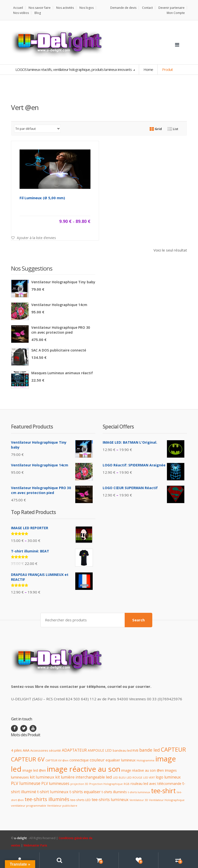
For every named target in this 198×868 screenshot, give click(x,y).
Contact (147, 8)
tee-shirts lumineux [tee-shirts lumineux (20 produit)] (110, 800)
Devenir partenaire (171, 8)
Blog (38, 13)
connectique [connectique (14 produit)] (79, 760)
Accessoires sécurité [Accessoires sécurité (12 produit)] (46, 750)
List (173, 129)
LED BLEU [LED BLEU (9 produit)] (119, 777)
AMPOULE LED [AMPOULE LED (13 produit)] (100, 750)
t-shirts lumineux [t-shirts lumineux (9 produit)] (139, 792)
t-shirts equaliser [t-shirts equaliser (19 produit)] (85, 792)
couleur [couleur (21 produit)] (97, 760)
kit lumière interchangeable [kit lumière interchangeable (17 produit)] (80, 777)
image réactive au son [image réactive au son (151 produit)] (84, 769)
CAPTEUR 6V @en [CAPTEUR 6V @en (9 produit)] (57, 760)
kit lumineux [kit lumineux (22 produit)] (42, 777)
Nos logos (87, 8)
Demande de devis (123, 8)
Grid (156, 129)
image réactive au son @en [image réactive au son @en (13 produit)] (143, 770)
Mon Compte (176, 13)
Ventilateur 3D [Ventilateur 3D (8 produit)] (139, 800)
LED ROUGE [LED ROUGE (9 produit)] (134, 777)
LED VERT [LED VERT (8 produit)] (149, 778)
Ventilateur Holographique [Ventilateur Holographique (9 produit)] (167, 800)
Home (148, 69)
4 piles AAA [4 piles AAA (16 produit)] (20, 750)
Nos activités (65, 8)
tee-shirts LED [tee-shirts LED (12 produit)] (81, 800)
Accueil (18, 8)
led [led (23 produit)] (109, 777)
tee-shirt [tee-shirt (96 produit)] (163, 791)
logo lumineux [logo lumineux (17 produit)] (168, 777)
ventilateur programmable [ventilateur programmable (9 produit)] (29, 806)
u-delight (21, 838)
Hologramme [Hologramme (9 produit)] (146, 760)
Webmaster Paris (35, 845)
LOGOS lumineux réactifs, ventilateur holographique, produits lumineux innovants (74, 69)
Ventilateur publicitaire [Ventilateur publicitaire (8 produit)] (62, 806)
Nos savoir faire (40, 8)
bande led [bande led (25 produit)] (150, 750)
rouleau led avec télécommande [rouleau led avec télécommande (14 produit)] (156, 784)
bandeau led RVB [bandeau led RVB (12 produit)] (126, 750)
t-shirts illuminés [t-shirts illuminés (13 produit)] (114, 792)
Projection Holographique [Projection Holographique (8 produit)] (106, 784)
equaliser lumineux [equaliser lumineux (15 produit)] (121, 760)
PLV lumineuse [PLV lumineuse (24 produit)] (26, 783)
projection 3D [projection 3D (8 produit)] (79, 784)
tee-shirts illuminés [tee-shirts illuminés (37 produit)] (47, 799)
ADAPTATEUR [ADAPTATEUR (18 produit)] (74, 750)
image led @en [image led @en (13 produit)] (34, 770)
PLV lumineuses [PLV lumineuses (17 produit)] (55, 784)
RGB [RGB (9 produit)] (127, 784)
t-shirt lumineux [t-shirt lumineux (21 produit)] (53, 792)
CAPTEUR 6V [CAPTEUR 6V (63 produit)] (28, 759)
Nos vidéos (21, 13)
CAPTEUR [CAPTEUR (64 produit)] (173, 749)
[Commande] (37, 129)
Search (138, 620)
